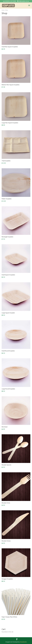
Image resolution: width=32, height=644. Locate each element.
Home (3, 10)
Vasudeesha (23, 642)
